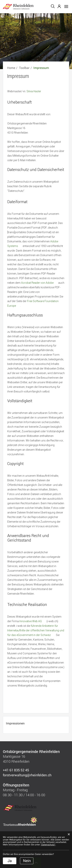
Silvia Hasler (34, 91)
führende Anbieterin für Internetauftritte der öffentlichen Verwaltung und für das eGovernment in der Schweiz (36, 630)
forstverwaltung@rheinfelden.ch (27, 775)
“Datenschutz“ (48, 845)
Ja (10, 861)
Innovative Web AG (33, 621)
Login (60, 6)
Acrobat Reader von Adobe (39, 283)
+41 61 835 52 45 (16, 770)
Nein (27, 861)
